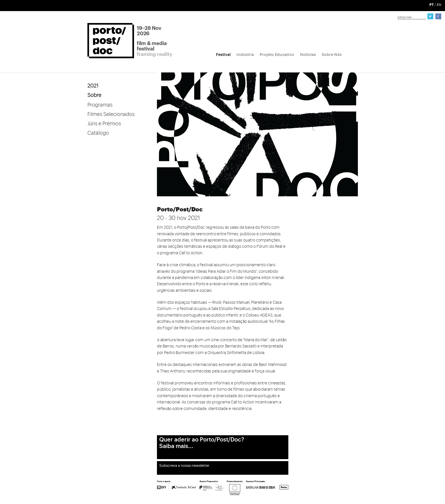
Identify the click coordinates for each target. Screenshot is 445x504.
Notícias (308, 55)
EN (439, 5)
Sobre (94, 95)
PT (432, 5)
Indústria (245, 55)
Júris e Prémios (104, 124)
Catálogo (98, 133)
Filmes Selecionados (111, 114)
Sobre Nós (332, 55)
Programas (100, 105)
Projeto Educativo (277, 55)
